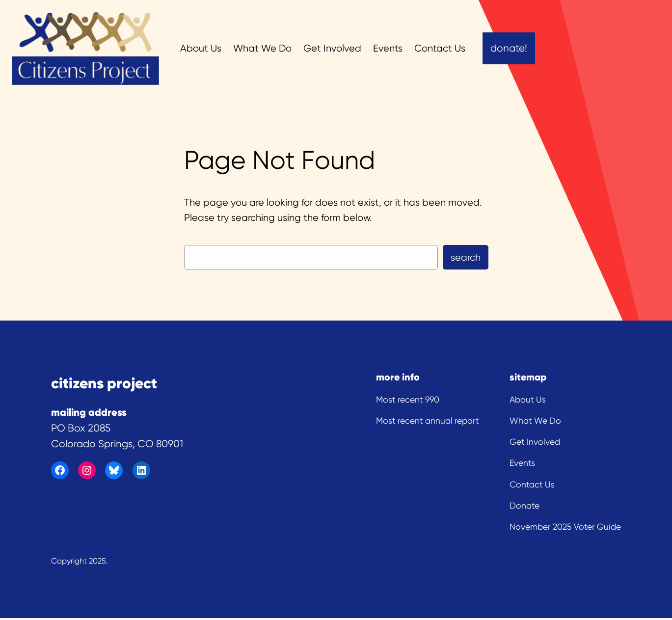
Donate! (509, 48)
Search (466, 257)
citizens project (104, 383)
